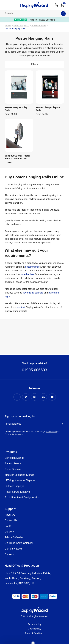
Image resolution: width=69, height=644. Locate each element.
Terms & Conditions (34, 633)
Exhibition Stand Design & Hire (22, 497)
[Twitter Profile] (26, 397)
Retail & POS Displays (17, 492)
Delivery (9, 532)
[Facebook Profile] (17, 397)
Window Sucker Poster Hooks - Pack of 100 (17, 157)
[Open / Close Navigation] (9, 5)
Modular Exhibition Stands (19, 475)
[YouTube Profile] (52, 397)
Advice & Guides (14, 537)
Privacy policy (35, 624)
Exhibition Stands (14, 458)
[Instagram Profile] (35, 397)
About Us (10, 515)
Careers (9, 554)
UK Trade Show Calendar (19, 543)
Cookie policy (34, 629)
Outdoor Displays (14, 486)
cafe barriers (28, 274)
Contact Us (11, 520)
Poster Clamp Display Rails (48, 109)
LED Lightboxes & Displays (20, 480)
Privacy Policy (51, 432)
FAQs (8, 526)
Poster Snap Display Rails (16, 109)
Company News (14, 549)
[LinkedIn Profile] (43, 397)
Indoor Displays (21, 26)
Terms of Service (11, 434)
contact (21, 307)
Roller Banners (13, 469)
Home (8, 26)
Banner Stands (13, 464)
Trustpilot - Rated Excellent (35, 20)
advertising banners (33, 293)
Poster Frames (39, 26)
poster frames (32, 267)
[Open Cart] (63, 5)
